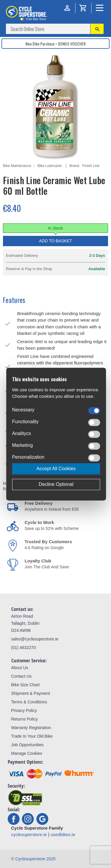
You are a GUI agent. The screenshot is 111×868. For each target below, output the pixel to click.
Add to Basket (56, 241)
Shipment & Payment (31, 693)
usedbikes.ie (63, 834)
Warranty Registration (31, 728)
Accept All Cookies (56, 469)
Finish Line (91, 166)
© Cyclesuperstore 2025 (33, 859)
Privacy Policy (24, 710)
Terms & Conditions (29, 702)
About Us (20, 668)
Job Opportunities (28, 745)
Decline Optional (56, 484)
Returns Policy (25, 719)
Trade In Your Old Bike (32, 736)
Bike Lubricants (49, 166)
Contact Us (21, 676)
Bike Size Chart (25, 685)
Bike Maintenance (17, 166)
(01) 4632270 (24, 648)
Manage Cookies (27, 753)
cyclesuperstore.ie (29, 834)
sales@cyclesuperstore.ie (35, 639)
